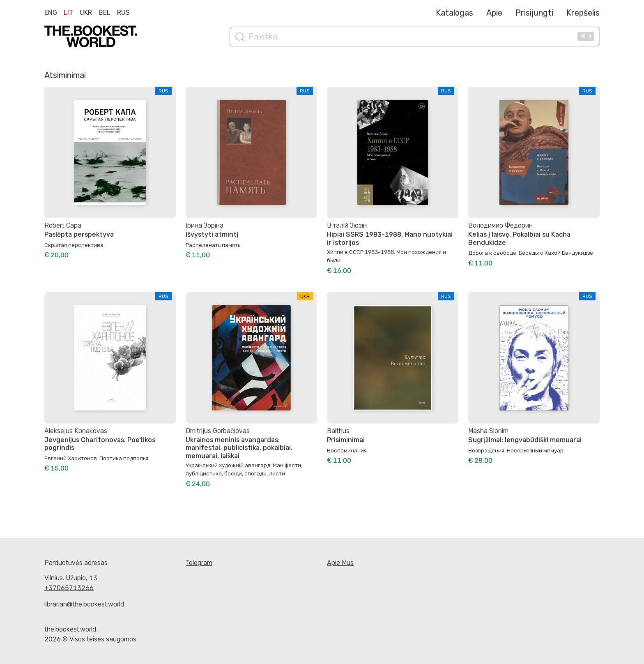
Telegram (199, 563)
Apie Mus (340, 563)
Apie (494, 13)
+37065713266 (69, 588)
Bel (105, 13)
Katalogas (454, 13)
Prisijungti (534, 13)
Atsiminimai (65, 75)
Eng (51, 13)
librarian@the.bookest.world (84, 604)
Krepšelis (583, 13)
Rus (123, 13)
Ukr (86, 13)
